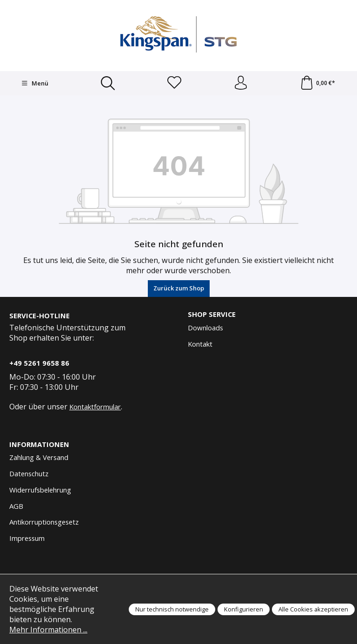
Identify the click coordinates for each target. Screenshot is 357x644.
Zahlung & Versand (39, 457)
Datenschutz (29, 473)
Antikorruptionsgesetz (44, 522)
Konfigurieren (244, 609)
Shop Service (212, 314)
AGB (16, 506)
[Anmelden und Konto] (241, 83)
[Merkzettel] (174, 83)
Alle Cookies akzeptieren (313, 609)
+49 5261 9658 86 (39, 363)
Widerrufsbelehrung (40, 490)
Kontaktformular (95, 407)
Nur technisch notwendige (172, 609)
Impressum (27, 538)
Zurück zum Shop (179, 288)
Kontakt (200, 344)
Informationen (39, 444)
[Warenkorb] (317, 83)
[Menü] (35, 83)
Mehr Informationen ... (48, 630)
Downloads (205, 328)
